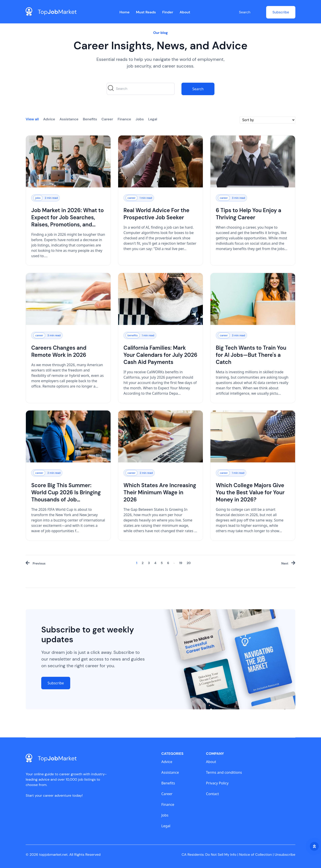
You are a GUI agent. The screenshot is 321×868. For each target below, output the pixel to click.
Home (124, 12)
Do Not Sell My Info (222, 855)
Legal (153, 119)
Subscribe (281, 12)
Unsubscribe (285, 855)
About (185, 12)
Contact (212, 794)
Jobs (140, 119)
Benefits (90, 119)
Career (107, 119)
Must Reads (146, 12)
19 (181, 563)
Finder (168, 12)
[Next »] (288, 563)
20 (189, 563)
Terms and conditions (224, 772)
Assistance (69, 119)
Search (245, 12)
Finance (124, 119)
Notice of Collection (256, 855)
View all (32, 119)
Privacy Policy (217, 783)
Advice (49, 119)
